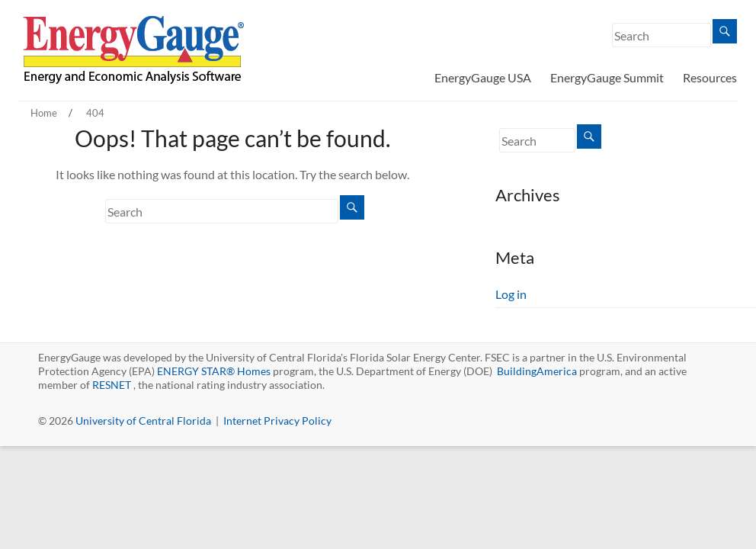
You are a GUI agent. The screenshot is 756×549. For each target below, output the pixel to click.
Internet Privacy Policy (277, 421)
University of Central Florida (143, 421)
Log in (511, 294)
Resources (710, 77)
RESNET (112, 385)
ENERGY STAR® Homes (214, 371)
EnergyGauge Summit (607, 77)
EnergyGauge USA (483, 77)
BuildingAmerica (537, 371)
